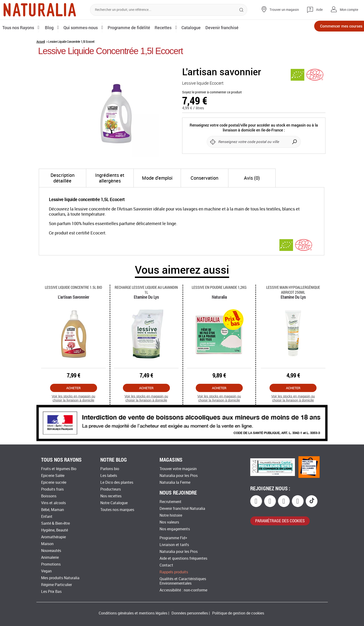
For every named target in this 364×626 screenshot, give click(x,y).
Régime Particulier (57, 585)
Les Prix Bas (51, 592)
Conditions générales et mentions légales (133, 613)
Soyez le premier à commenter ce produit (212, 92)
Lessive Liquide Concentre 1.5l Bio (73, 287)
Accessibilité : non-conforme (183, 590)
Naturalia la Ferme (175, 482)
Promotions (51, 564)
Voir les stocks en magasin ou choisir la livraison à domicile (73, 398)
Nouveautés (51, 551)
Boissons (49, 496)
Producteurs (111, 489)
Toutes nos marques (117, 510)
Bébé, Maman (53, 510)
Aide (319, 10)
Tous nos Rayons (19, 27)
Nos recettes (111, 496)
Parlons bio (110, 469)
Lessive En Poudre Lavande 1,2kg (219, 287)
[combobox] (169, 10)
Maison (47, 544)
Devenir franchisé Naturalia (182, 509)
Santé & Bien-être (55, 523)
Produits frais (52, 489)
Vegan (46, 571)
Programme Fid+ (173, 538)
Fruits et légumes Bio (59, 469)
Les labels (109, 476)
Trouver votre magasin (178, 469)
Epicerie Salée (53, 476)
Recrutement (170, 502)
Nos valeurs (169, 522)
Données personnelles (190, 613)
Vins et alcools (53, 503)
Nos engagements (175, 529)
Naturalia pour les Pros (179, 476)
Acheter (73, 388)
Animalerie (50, 557)
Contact (166, 565)
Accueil (41, 42)
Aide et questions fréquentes (183, 558)
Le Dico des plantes (117, 482)
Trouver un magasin (284, 10)
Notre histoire (171, 515)
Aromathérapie (53, 537)
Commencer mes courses (333, 28)
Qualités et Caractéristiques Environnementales (183, 581)
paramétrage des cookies (280, 521)
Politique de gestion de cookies (238, 613)
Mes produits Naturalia (60, 578)
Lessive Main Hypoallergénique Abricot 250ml (293, 290)
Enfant (47, 517)
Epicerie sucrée (54, 482)
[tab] (63, 178)
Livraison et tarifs (174, 545)
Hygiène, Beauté (55, 530)
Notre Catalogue (114, 503)
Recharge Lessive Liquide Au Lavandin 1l (146, 290)
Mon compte (349, 10)
